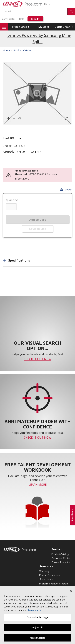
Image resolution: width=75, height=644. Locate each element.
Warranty (44, 571)
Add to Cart (38, 220)
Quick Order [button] (62, 27)
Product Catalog (21, 27)
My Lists (44, 27)
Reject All (37, 630)
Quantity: (12, 200)
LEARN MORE (38, 485)
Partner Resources (49, 575)
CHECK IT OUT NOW (37, 359)
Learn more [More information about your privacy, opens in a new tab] (34, 613)
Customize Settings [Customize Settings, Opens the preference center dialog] (37, 620)
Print (66, 190)
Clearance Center (61, 558)
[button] (71, 11)
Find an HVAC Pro (49, 587)
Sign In (35, 19)
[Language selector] (46, 4)
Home (6, 50)
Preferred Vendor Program (54, 584)
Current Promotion (61, 562)
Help (22, 19)
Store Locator (8, 19)
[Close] (71, 594)
